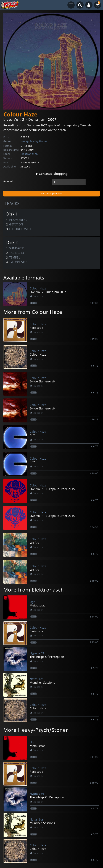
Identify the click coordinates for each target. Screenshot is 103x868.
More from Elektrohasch (34, 590)
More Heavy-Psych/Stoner (36, 730)
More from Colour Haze (33, 312)
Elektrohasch (29, 154)
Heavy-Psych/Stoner (34, 141)
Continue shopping (52, 174)
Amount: (8, 181)
